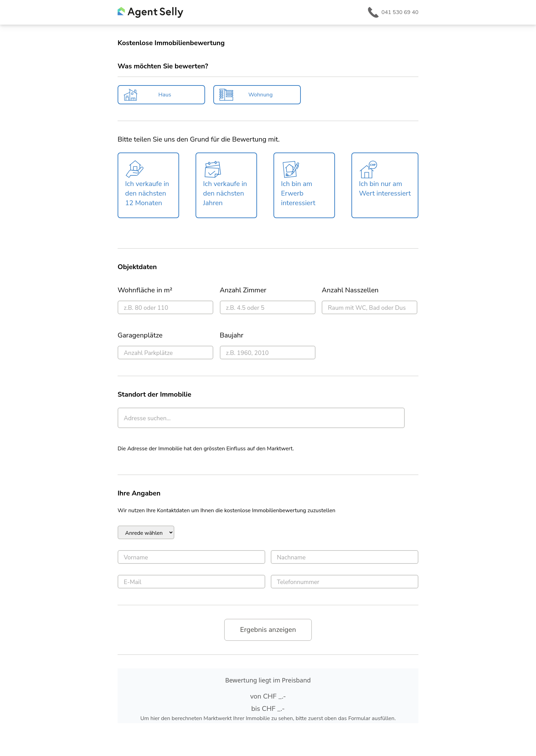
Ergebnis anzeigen (268, 630)
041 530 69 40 (400, 12)
